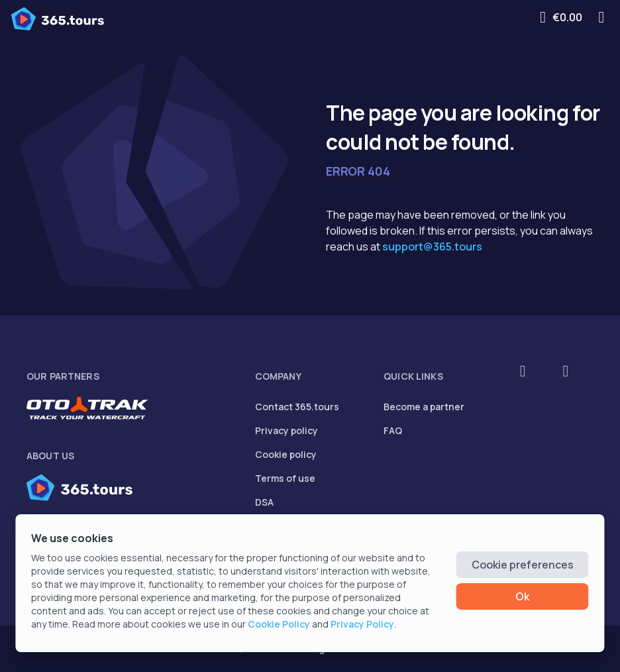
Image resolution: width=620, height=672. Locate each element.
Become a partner (424, 407)
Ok (522, 596)
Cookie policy (286, 454)
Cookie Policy (279, 624)
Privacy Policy (362, 624)
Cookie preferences (523, 565)
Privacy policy (286, 430)
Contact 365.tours (297, 407)
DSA (264, 502)
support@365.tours (432, 247)
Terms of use (285, 478)
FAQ (393, 430)
